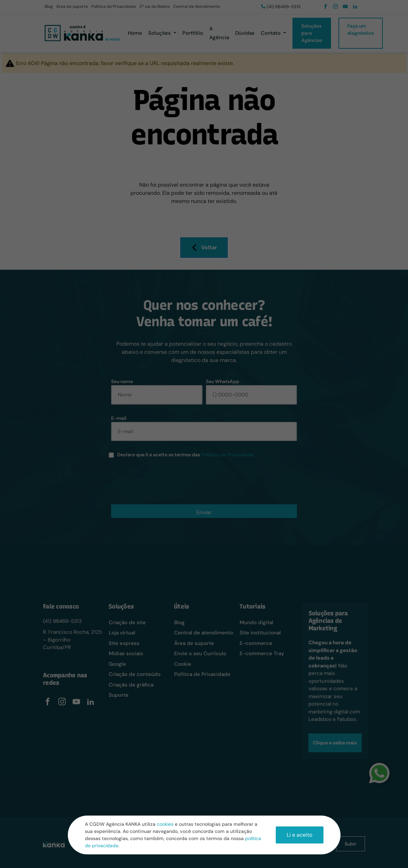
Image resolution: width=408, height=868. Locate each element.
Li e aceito (299, 835)
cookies (165, 824)
